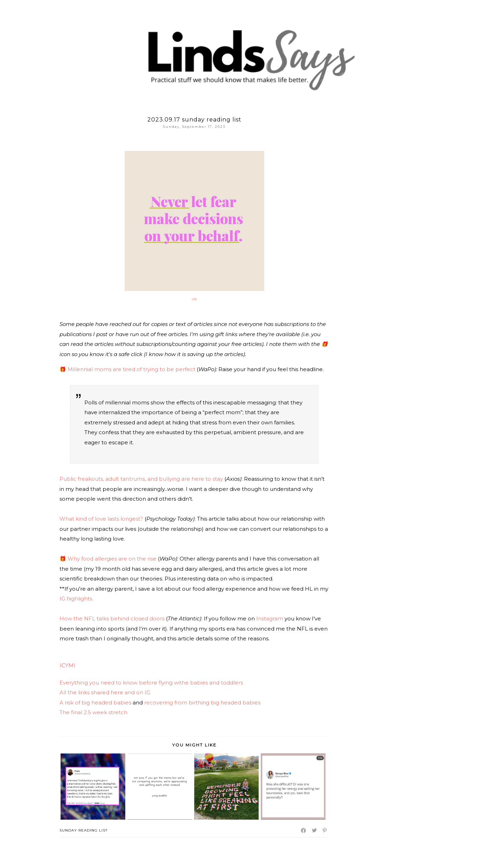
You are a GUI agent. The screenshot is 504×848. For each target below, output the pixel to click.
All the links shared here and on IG (105, 692)
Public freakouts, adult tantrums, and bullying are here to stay (141, 479)
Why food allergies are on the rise (112, 559)
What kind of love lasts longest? (101, 519)
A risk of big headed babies (95, 703)
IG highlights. (76, 599)
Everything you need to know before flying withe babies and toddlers (151, 683)
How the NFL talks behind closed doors (113, 618)
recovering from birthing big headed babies (202, 703)
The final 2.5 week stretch (94, 712)
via (194, 299)
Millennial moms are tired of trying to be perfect (131, 369)
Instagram (270, 618)
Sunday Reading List (83, 830)
